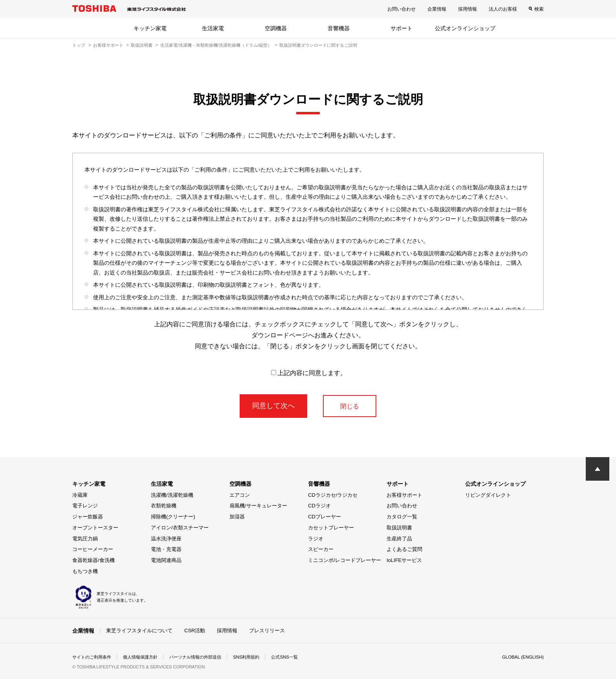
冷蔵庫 (80, 495)
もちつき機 (85, 571)
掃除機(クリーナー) (173, 517)
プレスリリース (267, 630)
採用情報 (467, 9)
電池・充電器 (166, 549)
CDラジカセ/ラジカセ (333, 495)
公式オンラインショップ (465, 28)
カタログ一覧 (402, 517)
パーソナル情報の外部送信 (204, 657)
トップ (79, 45)
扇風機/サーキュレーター (258, 506)
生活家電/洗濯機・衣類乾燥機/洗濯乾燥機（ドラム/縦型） (216, 45)
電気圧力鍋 (85, 539)
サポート (401, 28)
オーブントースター (95, 528)
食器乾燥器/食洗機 (93, 560)
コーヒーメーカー (93, 549)
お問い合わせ (401, 9)
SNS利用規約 (259, 657)
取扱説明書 (142, 45)
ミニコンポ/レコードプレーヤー (345, 560)
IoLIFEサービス (404, 560)
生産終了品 (399, 539)
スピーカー (321, 549)
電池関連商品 (166, 560)
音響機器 (339, 28)
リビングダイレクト (488, 495)
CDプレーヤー (324, 517)
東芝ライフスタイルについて (139, 630)
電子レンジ (85, 506)
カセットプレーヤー (331, 528)
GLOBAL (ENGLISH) (522, 657)
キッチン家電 (150, 28)
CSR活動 (195, 630)
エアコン (240, 495)
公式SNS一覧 (299, 657)
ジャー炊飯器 (88, 517)
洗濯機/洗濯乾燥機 (172, 495)
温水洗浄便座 (166, 539)
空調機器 (276, 28)
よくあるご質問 (404, 549)
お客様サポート (108, 45)
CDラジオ (319, 506)
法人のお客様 (503, 9)
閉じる (350, 406)
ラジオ (316, 539)
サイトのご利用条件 (93, 657)
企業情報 (437, 9)
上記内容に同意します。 (309, 373)
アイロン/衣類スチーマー (180, 528)
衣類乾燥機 (164, 506)
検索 (539, 9)
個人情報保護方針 (145, 657)
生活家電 (213, 28)
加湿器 (237, 517)
